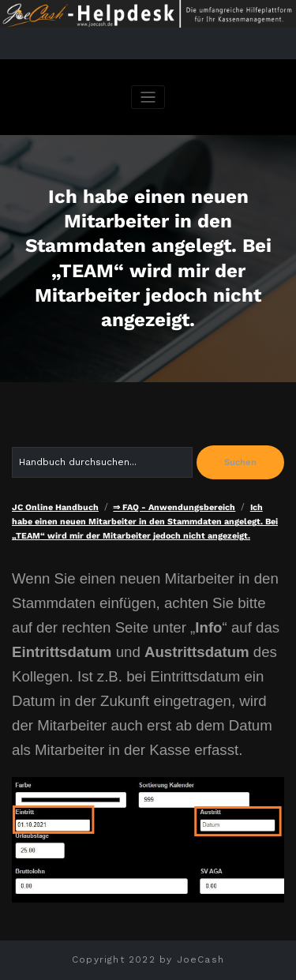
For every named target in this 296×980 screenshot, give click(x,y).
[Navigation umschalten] (148, 98)
